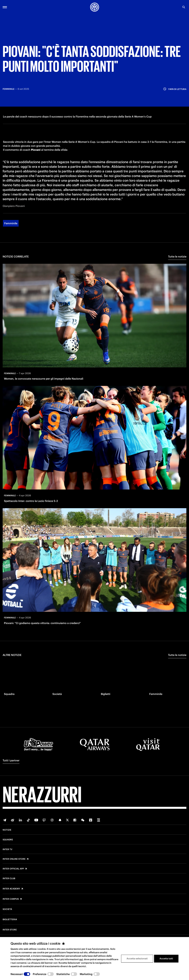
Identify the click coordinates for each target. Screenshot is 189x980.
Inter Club (9, 883)
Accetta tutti (166, 959)
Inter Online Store (14, 863)
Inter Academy (11, 893)
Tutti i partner (11, 765)
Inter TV (7, 854)
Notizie (7, 834)
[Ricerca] (184, 7)
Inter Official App (13, 873)
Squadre (8, 844)
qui (81, 959)
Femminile (11, 248)
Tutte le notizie (177, 281)
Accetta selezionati (137, 959)
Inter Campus (11, 903)
